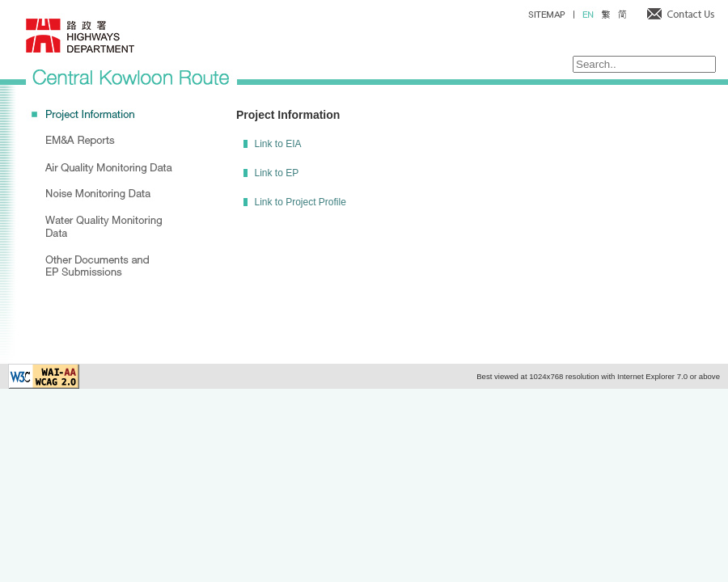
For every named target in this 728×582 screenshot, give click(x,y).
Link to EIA (277, 144)
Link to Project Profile (300, 202)
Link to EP (276, 173)
